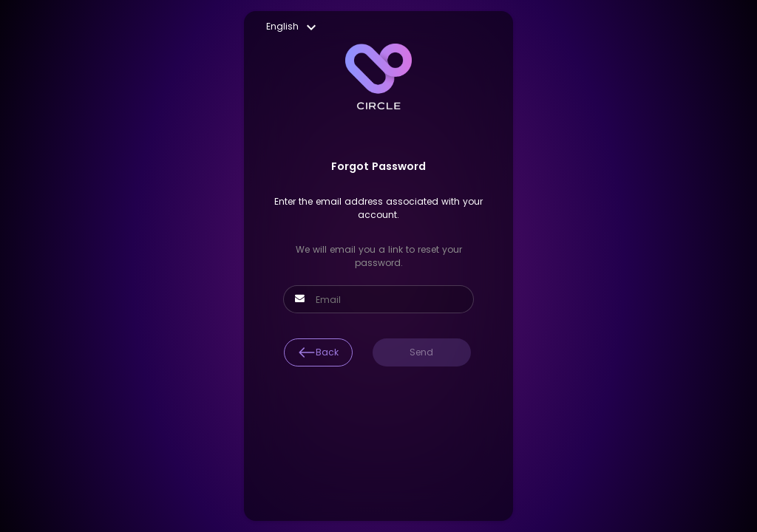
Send (421, 352)
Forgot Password (378, 166)
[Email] (387, 300)
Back (318, 352)
